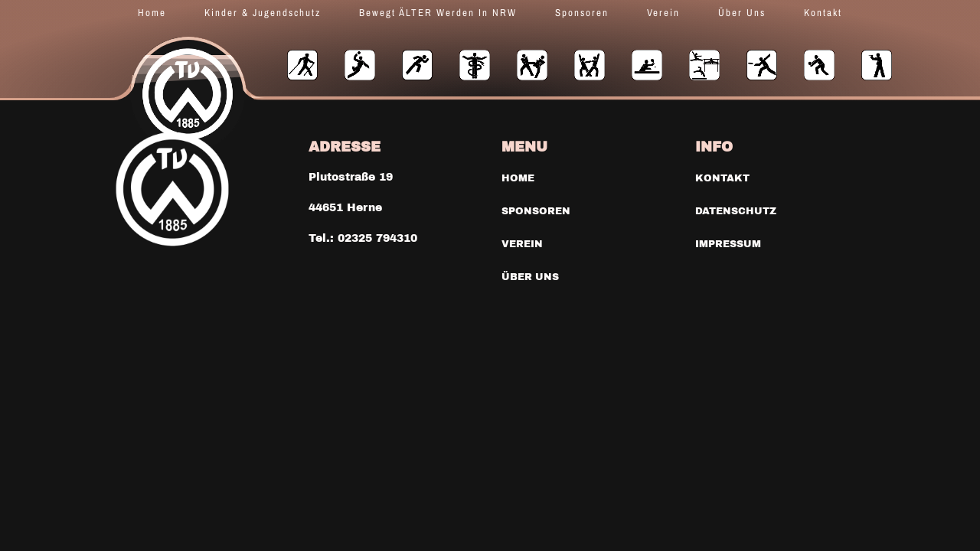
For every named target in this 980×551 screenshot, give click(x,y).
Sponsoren (582, 13)
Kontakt (823, 13)
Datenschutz (733, 210)
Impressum (727, 243)
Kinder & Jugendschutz (263, 13)
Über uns (742, 13)
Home (152, 13)
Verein (663, 13)
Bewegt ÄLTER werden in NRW (438, 13)
